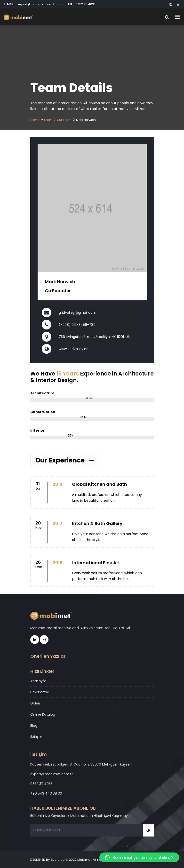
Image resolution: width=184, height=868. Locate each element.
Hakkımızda (40, 692)
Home (35, 120)
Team (48, 120)
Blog (34, 726)
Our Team (64, 120)
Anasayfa (38, 681)
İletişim (36, 737)
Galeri (35, 703)
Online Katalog (43, 714)
